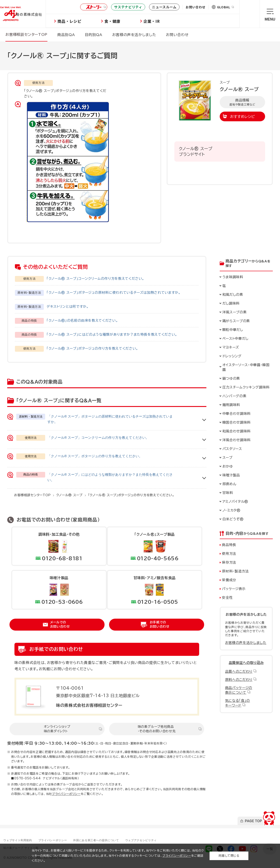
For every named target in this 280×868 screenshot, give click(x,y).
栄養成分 (229, 580)
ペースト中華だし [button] (236, 338)
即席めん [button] (229, 484)
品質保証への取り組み (246, 662)
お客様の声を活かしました (246, 642)
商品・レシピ (84, 21)
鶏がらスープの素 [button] (236, 321)
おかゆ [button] (228, 466)
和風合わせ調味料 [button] (237, 431)
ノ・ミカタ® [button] (231, 510)
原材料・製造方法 (235, 571)
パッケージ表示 (234, 589)
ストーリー (93, 7)
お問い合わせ (196, 7)
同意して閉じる (229, 856)
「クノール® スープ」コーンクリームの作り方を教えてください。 (95, 278)
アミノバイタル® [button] (235, 501)
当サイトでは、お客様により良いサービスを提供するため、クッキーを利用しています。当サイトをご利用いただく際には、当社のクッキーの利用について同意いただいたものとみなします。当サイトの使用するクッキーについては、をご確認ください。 (118, 856)
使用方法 (229, 553)
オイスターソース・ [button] (246, 367)
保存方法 (229, 562)
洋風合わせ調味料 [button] (237, 440)
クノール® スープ (69, 495)
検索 (250, 14)
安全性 (227, 597)
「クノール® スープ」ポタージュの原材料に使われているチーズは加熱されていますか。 (114, 292)
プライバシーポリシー (66, 793)
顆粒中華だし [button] (233, 330)
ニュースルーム (164, 7)
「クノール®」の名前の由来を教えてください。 (82, 320)
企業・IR (166, 21)
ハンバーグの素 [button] (234, 396)
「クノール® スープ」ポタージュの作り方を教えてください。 (92, 348)
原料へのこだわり (239, 679)
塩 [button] (224, 286)
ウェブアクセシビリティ (161, 840)
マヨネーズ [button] (231, 347)
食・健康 (127, 21)
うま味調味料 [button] (233, 277)
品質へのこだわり (239, 671)
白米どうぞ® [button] (233, 519)
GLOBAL (225, 7)
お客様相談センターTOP (32, 495)
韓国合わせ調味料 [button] (237, 422)
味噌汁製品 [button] (231, 475)
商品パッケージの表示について (239, 690)
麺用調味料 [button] (231, 405)
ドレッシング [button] (232, 356)
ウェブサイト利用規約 (21, 840)
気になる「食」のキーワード (238, 703)
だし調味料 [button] (231, 303)
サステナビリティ (128, 7)
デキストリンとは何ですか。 (68, 306)
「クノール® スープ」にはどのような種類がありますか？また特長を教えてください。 (112, 334)
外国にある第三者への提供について (110, 840)
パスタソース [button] (232, 449)
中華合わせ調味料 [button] (237, 413)
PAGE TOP (256, 817)
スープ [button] (227, 457)
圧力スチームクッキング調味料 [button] (246, 387)
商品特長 (229, 545)
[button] (246, 294)
